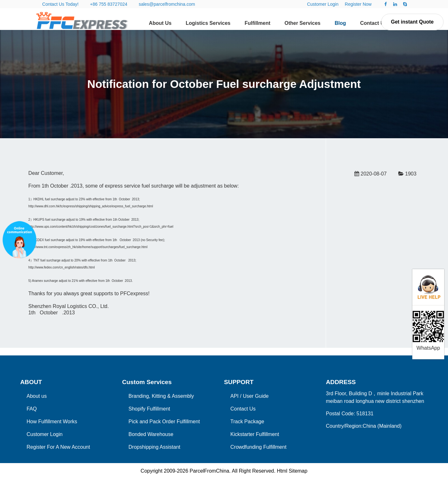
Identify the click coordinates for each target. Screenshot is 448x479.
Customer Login (323, 4)
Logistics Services (208, 23)
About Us (160, 23)
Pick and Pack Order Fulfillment (164, 422)
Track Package (247, 422)
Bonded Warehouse (151, 434)
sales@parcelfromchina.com (167, 4)
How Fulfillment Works (52, 422)
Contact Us (373, 23)
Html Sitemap (292, 471)
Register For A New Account (58, 447)
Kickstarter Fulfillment (255, 434)
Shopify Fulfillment (149, 409)
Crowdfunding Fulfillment (259, 447)
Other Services (302, 23)
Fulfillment (257, 23)
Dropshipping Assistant (155, 447)
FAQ (32, 409)
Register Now (358, 4)
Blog (340, 23)
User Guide (256, 396)
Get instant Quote (412, 22)
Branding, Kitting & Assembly (161, 396)
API (235, 396)
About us (37, 396)
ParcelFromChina (209, 471)
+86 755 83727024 (109, 4)
